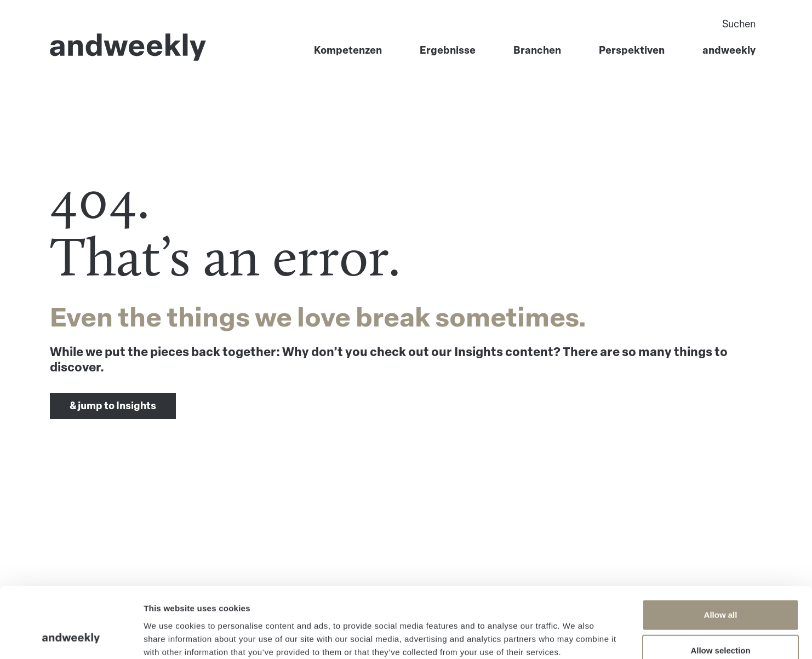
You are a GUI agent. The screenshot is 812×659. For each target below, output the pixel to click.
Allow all (721, 551)
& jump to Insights (113, 406)
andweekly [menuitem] (729, 50)
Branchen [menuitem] (537, 50)
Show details (575, 637)
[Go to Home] (128, 47)
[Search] (629, 24)
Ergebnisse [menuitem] (448, 50)
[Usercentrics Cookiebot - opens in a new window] (71, 638)
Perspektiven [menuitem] (632, 50)
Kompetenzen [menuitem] (348, 50)
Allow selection (720, 587)
